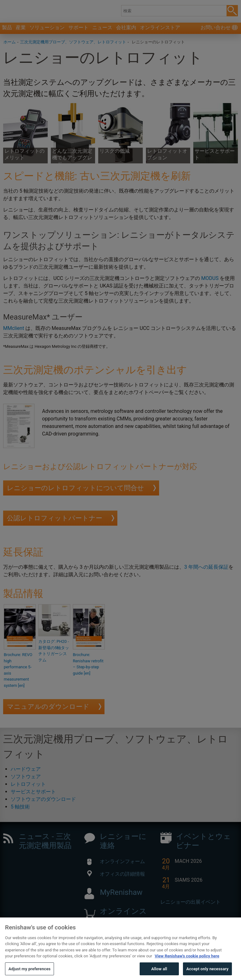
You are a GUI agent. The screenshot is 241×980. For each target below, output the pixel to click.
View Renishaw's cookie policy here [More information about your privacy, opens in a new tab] (187, 968)
